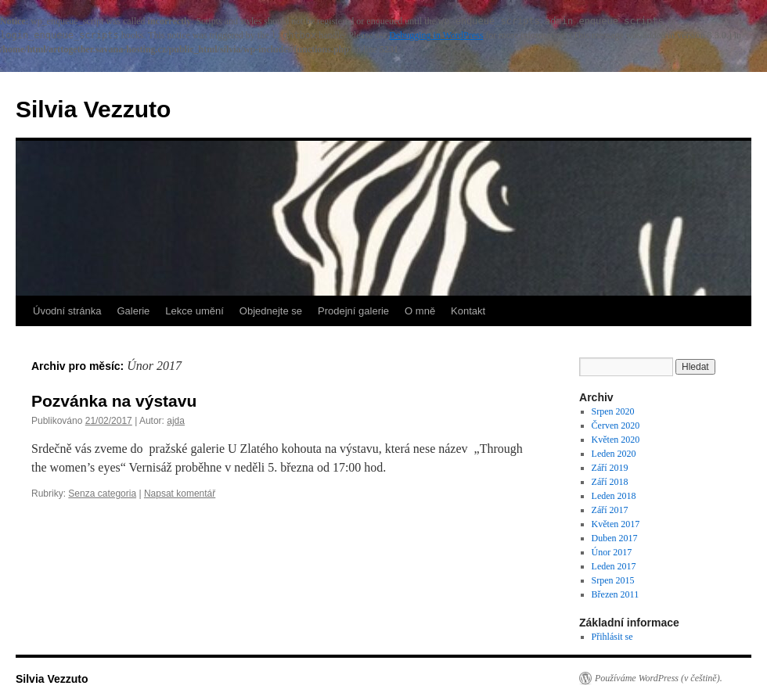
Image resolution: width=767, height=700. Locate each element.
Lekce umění (194, 311)
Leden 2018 (614, 496)
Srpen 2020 (613, 411)
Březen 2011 (616, 594)
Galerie (133, 311)
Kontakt (468, 311)
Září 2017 (610, 510)
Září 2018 (610, 482)
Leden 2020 (614, 454)
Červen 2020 (616, 425)
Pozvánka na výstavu (114, 401)
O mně (420, 311)
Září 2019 (610, 468)
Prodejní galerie (353, 311)
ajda (176, 421)
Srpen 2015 (613, 580)
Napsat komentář (180, 494)
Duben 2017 (615, 538)
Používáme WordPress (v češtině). (659, 678)
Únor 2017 (612, 552)
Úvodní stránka (67, 311)
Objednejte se (271, 311)
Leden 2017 (614, 566)
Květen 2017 (616, 524)
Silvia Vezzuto (93, 109)
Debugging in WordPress (436, 35)
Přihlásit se (612, 637)
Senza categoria (102, 494)
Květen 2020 (616, 440)
